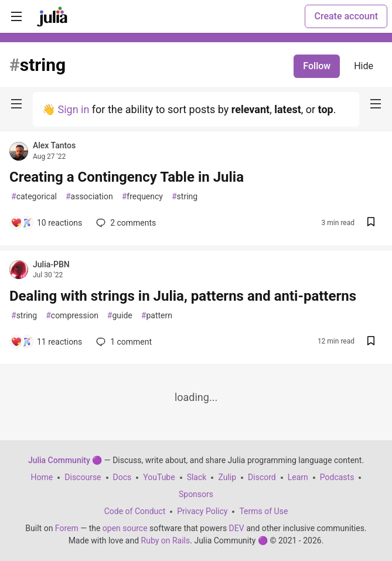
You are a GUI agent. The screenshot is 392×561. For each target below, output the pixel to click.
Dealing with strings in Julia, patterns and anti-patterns (183, 296)
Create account (346, 16)
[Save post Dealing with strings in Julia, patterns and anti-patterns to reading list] (371, 342)
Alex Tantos (54, 145)
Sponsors (196, 494)
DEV (237, 528)
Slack (197, 477)
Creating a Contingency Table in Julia (127, 177)
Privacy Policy (202, 511)
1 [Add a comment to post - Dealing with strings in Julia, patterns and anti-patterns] (123, 342)
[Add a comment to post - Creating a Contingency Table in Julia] (46, 223)
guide (120, 316)
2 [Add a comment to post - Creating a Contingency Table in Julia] (125, 223)
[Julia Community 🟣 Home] (52, 16)
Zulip (227, 477)
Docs (122, 477)
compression (72, 316)
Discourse (83, 477)
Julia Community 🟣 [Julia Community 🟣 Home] (65, 460)
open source (125, 528)
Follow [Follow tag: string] (317, 66)
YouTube (159, 477)
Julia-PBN (51, 264)
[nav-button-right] (376, 104)
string (185, 197)
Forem (67, 528)
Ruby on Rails (166, 540)
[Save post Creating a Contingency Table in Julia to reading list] (371, 223)
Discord (262, 477)
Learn (298, 477)
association (89, 197)
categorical (34, 197)
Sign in (73, 109)
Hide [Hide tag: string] (364, 66)
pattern (157, 316)
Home (42, 477)
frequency (142, 197)
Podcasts (337, 477)
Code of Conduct (135, 511)
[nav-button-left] (16, 104)
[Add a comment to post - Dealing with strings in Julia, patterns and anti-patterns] (46, 342)
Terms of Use (263, 511)
